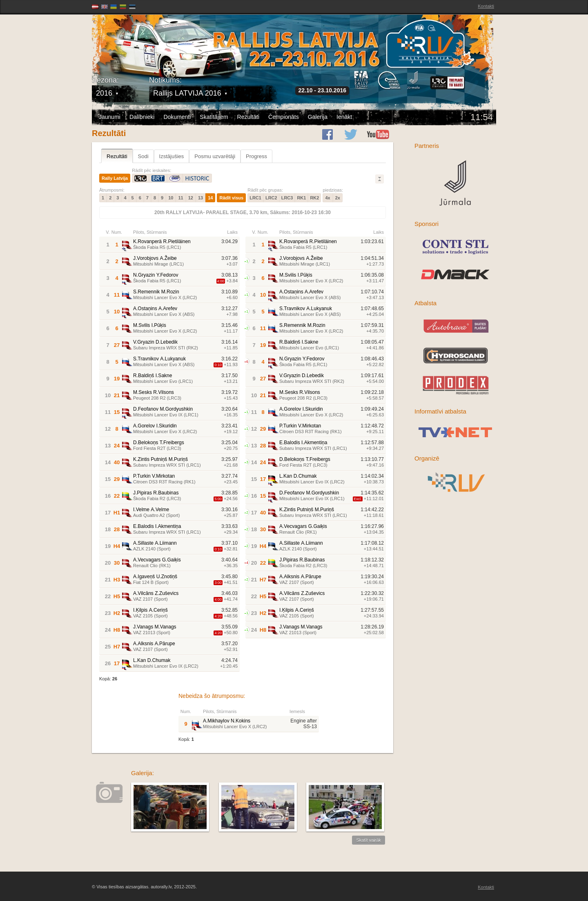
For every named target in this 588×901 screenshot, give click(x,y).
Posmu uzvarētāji (215, 156)
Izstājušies (172, 156)
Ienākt (344, 117)
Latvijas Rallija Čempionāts (139, 41)
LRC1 (255, 198)
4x (327, 198)
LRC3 (287, 198)
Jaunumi (110, 117)
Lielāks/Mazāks (380, 179)
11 (180, 198)
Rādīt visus (231, 198)
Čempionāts (284, 117)
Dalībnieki (142, 117)
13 (200, 198)
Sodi (143, 156)
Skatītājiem (214, 117)
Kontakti (486, 6)
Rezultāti (248, 117)
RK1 (301, 198)
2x (338, 198)
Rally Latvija (115, 178)
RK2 (314, 198)
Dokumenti (177, 117)
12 (191, 198)
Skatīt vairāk (369, 840)
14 (210, 198)
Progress (256, 156)
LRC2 (271, 198)
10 (171, 198)
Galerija (318, 117)
